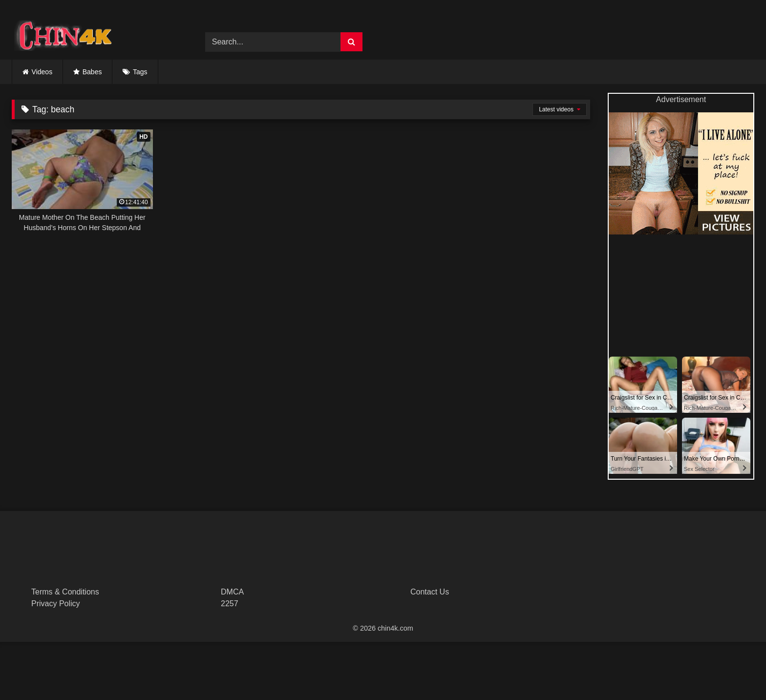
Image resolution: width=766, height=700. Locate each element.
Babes (92, 72)
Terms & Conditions (65, 592)
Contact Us (430, 592)
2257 (230, 604)
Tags (140, 72)
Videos (42, 72)
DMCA (232, 592)
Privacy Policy (56, 604)
